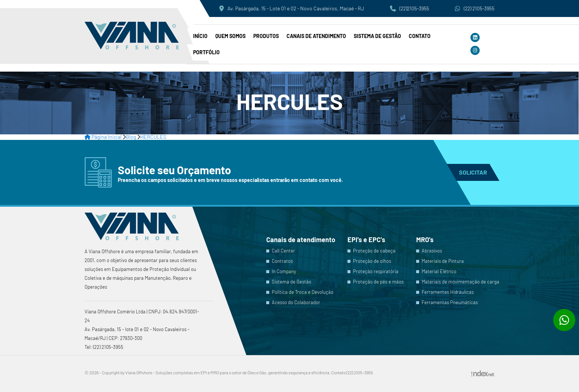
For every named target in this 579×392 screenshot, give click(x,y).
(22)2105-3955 (410, 8)
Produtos (266, 36)
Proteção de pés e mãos (378, 282)
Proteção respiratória (376, 271)
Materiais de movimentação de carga (460, 282)
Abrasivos (432, 251)
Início (200, 36)
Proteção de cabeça (374, 251)
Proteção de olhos (372, 261)
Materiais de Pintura (443, 261)
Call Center (283, 251)
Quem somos (230, 36)
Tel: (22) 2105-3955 (104, 347)
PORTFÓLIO (206, 52)
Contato (420, 36)
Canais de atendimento (316, 36)
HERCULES (153, 137)
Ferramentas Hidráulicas (448, 292)
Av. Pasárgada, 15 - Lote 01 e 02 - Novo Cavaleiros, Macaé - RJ (292, 8)
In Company (284, 271)
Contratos (282, 261)
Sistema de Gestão (377, 36)
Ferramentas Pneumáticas (450, 302)
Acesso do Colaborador (296, 302)
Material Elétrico (439, 271)
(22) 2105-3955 (475, 8)
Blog (131, 137)
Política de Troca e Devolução (303, 292)
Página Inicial (103, 137)
